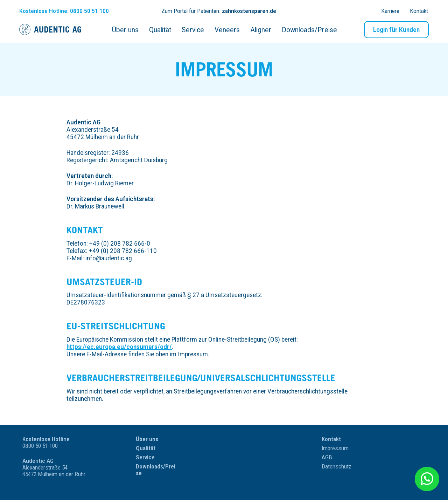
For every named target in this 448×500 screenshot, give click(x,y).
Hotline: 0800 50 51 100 (64, 11)
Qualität (146, 448)
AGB (327, 457)
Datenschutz (337, 467)
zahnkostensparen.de (249, 11)
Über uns (147, 439)
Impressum (335, 448)
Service (145, 457)
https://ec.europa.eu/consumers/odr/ (119, 347)
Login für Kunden (396, 30)
